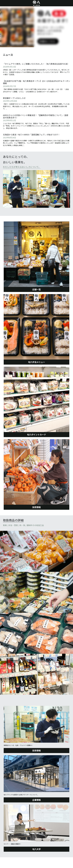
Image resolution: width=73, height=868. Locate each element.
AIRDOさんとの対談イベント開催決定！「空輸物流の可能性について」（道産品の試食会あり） (36, 116)
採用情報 (36, 507)
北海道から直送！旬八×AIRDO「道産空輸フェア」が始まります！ (31, 135)
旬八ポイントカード (36, 435)
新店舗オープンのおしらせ (14, 98)
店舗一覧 (36, 289)
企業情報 (36, 800)
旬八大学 (36, 849)
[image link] (36, 189)
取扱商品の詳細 (13, 520)
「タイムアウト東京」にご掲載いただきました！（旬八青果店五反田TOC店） (36, 64)
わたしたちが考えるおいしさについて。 (22, 167)
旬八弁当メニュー (36, 362)
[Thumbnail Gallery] (36, 551)
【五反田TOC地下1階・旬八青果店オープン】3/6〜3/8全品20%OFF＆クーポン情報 (36, 82)
